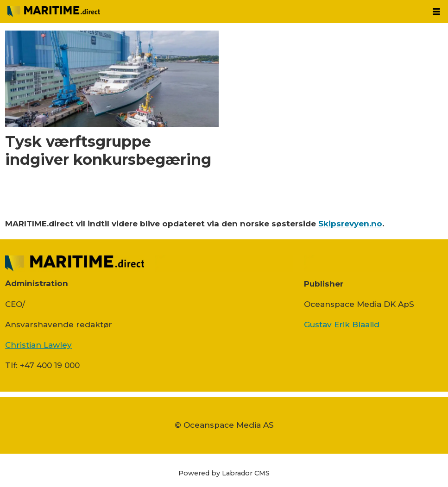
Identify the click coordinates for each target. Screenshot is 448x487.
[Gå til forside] (54, 11)
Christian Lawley (38, 345)
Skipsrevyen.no (350, 224)
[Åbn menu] (436, 12)
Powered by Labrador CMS (224, 473)
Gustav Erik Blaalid (342, 325)
